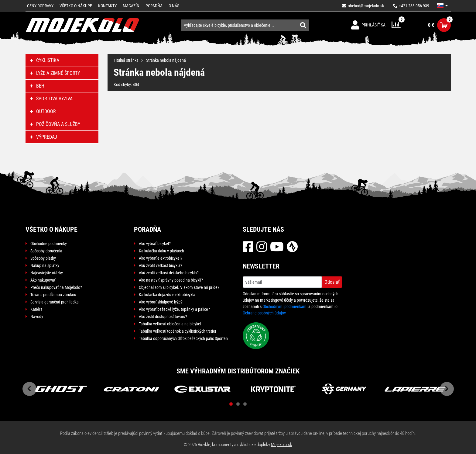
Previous (29, 389)
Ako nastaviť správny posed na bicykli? (171, 280)
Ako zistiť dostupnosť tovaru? (163, 317)
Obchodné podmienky (49, 244)
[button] (442, 6)
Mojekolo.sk (282, 445)
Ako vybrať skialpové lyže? (161, 302)
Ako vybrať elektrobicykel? (161, 258)
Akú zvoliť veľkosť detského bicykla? (169, 273)
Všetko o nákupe (76, 6)
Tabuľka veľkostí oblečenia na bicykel (170, 324)
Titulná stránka (126, 60)
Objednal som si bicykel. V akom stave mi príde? (179, 287)
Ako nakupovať (43, 280)
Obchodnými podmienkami (285, 307)
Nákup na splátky (45, 265)
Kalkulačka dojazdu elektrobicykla (167, 295)
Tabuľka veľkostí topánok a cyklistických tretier (178, 331)
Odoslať (332, 282)
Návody (37, 317)
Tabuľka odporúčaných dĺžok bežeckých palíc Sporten (183, 338)
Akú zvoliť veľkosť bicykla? (161, 265)
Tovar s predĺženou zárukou (53, 295)
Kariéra (36, 309)
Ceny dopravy (40, 6)
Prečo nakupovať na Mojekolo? (56, 287)
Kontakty (107, 6)
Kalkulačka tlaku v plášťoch (161, 251)
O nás (174, 6)
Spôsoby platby (43, 258)
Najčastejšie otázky (47, 273)
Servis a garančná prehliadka (55, 302)
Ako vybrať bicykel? (155, 244)
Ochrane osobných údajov (264, 313)
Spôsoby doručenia (46, 251)
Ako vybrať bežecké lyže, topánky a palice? (174, 309)
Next (447, 389)
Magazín (131, 6)
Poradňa (154, 6)
